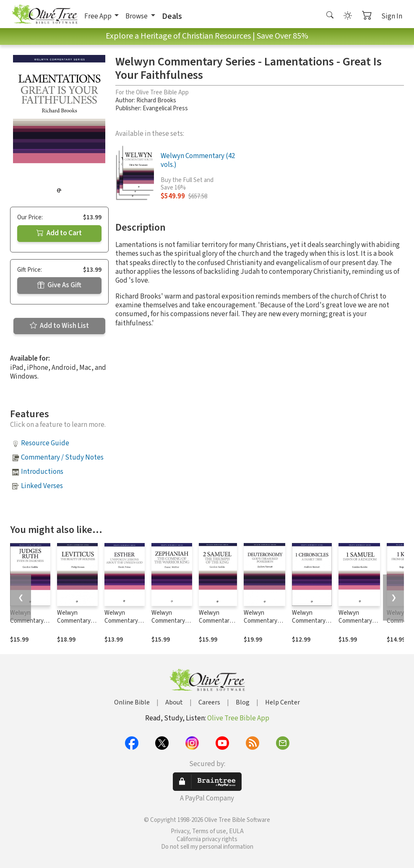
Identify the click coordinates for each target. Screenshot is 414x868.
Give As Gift (59, 285)
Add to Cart (59, 233)
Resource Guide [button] (45, 443)
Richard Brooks (156, 100)
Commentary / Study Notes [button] (62, 457)
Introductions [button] (42, 472)
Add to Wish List (59, 326)
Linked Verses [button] (42, 486)
